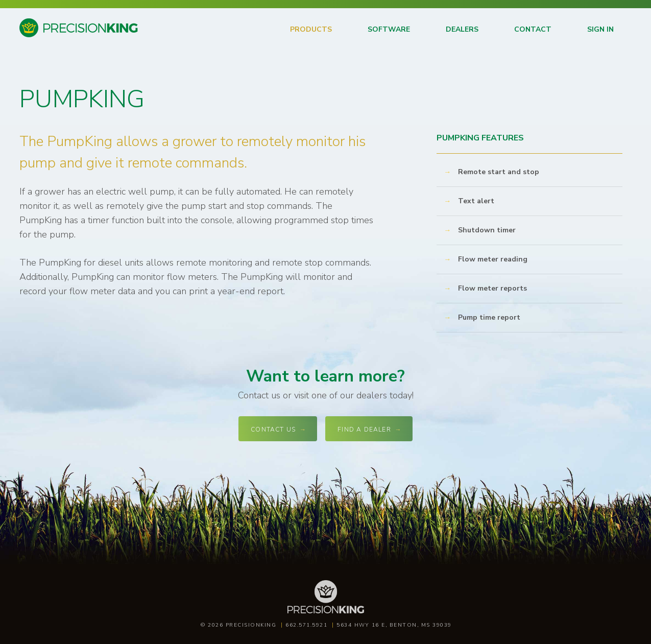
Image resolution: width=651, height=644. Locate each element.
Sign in (600, 29)
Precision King (44, 37)
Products (311, 29)
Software (389, 29)
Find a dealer (364, 430)
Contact (533, 29)
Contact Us (273, 430)
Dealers (462, 29)
